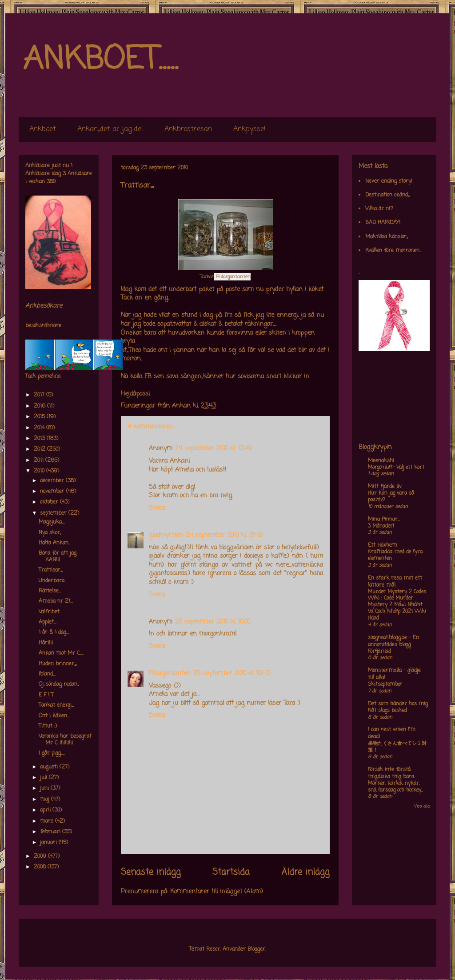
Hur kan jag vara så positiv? (391, 497)
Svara (157, 508)
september (54, 513)
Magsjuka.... (52, 522)
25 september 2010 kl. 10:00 (213, 622)
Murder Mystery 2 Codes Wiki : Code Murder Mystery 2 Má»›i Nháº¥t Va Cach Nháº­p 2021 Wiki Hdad (397, 605)
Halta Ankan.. (54, 543)
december (53, 481)
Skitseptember (385, 684)
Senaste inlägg (151, 872)
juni (45, 788)
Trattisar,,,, (50, 570)
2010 (40, 471)
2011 (40, 460)
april (46, 810)
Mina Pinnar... (384, 520)
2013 (40, 439)
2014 (40, 428)
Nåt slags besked (387, 711)
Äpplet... (48, 622)
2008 (41, 867)
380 (51, 182)
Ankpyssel (249, 129)
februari (51, 832)
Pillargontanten (170, 674)
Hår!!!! (46, 643)
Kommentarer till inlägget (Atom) (217, 892)
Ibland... (47, 674)
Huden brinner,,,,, (58, 664)
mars (48, 821)
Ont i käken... (54, 716)
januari (49, 843)
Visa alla (422, 806)
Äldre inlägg (305, 872)
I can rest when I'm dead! (392, 733)
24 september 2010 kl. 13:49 (214, 449)
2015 (40, 417)
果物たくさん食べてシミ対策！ (397, 747)
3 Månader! (381, 526)
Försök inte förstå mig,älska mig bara (391, 773)
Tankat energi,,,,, (56, 705)
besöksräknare (43, 326)
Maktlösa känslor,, (386, 237)
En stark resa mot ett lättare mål (395, 582)
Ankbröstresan (188, 129)
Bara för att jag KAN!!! (58, 556)
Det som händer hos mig (398, 704)
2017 (40, 395)
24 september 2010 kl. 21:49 (224, 535)
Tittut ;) (48, 726)
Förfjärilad (379, 652)
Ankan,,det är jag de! (110, 129)
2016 (40, 406)
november (53, 492)
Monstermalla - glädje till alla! (394, 674)
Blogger (256, 949)
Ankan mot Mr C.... (61, 653)
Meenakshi (381, 461)
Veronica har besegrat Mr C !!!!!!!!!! (65, 740)
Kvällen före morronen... (394, 251)
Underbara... (53, 581)
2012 (40, 449)
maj (46, 800)
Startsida (231, 872)
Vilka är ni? (379, 209)
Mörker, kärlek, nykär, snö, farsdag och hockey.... (395, 787)
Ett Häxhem (383, 545)
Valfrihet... (50, 612)
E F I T (46, 695)
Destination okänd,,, (387, 195)
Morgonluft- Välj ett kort (396, 468)
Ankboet (43, 129)
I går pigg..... (52, 753)
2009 (41, 856)
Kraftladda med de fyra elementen (395, 555)
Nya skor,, (50, 533)
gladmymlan (166, 535)
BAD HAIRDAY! (383, 223)
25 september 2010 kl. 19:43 (232, 674)
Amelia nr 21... (56, 601)
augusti (50, 767)
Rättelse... (50, 591)
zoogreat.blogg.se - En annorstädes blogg (393, 641)
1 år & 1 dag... (54, 632)
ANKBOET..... (100, 60)
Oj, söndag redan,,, (59, 684)
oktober (50, 502)
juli (44, 778)
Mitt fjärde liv (385, 487)
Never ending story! (389, 181)
